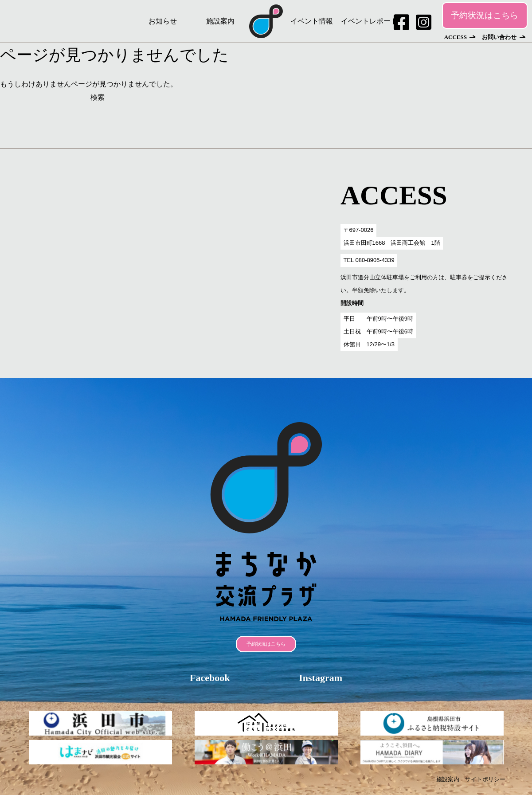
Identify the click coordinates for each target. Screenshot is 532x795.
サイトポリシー (485, 779)
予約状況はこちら (485, 15)
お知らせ (163, 21)
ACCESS (456, 37)
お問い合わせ (499, 37)
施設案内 (220, 21)
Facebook (210, 678)
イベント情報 (312, 21)
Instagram (321, 678)
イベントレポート (369, 21)
